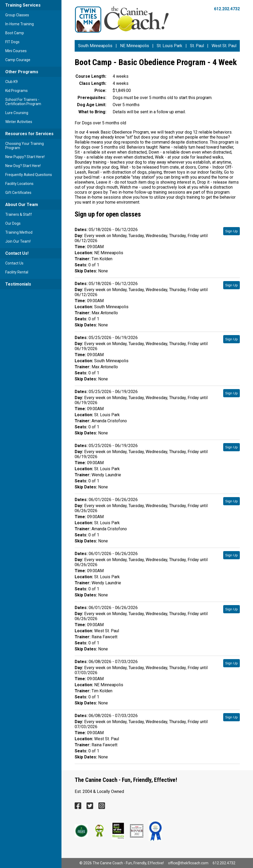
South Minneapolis (95, 46)
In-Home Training (20, 24)
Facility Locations (19, 184)
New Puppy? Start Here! (25, 157)
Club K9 (11, 82)
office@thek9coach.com (188, 863)
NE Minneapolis (135, 46)
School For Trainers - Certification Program (23, 102)
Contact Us (14, 263)
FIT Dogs (12, 42)
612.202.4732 (227, 9)
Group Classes (17, 15)
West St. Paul (224, 46)
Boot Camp (15, 33)
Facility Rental (17, 272)
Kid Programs (16, 91)
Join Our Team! (18, 241)
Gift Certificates (18, 193)
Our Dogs (13, 223)
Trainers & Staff (19, 214)
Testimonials (18, 284)
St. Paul (197, 46)
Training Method (19, 232)
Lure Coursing (17, 113)
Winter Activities (19, 122)
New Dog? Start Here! (23, 166)
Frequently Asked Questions (29, 175)
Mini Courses (16, 51)
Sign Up (231, 231)
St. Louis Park (170, 46)
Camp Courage (18, 60)
